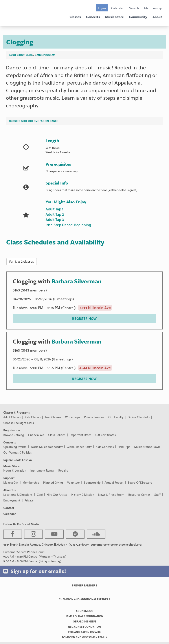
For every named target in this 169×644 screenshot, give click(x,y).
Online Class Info (139, 417)
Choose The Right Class (19, 423)
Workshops (73, 417)
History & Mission (83, 495)
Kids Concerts (105, 447)
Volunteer (73, 482)
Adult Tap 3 (55, 220)
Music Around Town (147, 447)
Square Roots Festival (18, 460)
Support (9, 478)
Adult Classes (12, 417)
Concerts (93, 17)
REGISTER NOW (84, 318)
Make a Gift (11, 482)
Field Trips (124, 447)
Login (102, 8)
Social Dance (50, 121)
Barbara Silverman (76, 281)
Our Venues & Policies (17, 452)
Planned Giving (53, 482)
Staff (157, 495)
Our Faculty (116, 417)
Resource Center (139, 495)
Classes (75, 17)
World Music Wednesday (47, 447)
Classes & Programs (17, 412)
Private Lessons (94, 417)
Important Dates (80, 435)
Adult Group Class (21, 55)
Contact (9, 508)
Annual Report (114, 482)
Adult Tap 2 (55, 214)
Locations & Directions (18, 495)
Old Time (34, 121)
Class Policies (57, 435)
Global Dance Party (79, 447)
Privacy (29, 500)
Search (134, 8)
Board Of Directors (140, 482)
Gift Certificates (106, 435)
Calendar (118, 8)
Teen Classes (53, 417)
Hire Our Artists (57, 495)
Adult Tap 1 (54, 209)
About (157, 17)
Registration (12, 430)
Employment (12, 500)
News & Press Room (111, 495)
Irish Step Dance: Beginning (68, 225)
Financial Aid (36, 435)
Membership (153, 8)
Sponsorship (92, 482)
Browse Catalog (14, 435)
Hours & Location (15, 470)
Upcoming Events (15, 447)
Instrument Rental (42, 470)
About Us (9, 490)
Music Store (114, 17)
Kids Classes (33, 417)
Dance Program (45, 55)
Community (138, 17)
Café (40, 495)
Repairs (63, 470)
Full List (22, 261)
